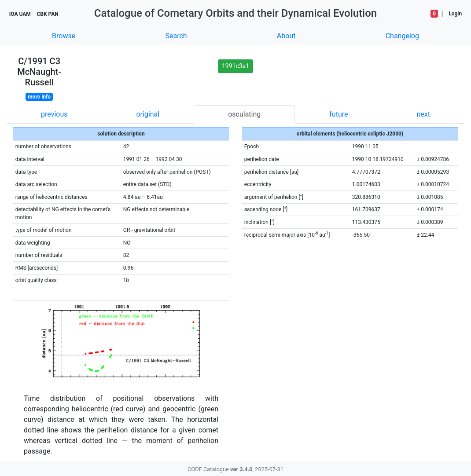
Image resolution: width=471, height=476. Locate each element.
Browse (64, 36)
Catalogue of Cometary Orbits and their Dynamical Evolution (235, 13)
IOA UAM (20, 14)
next (423, 114)
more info (39, 97)
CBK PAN (47, 14)
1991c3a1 (235, 66)
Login (455, 14)
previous (54, 114)
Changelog (402, 36)
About (286, 36)
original (148, 114)
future (339, 114)
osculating (244, 114)
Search (176, 36)
